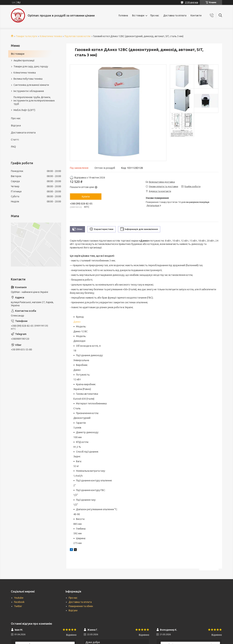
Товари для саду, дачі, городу (31, 66)
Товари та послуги (26, 36)
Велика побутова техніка (28, 79)
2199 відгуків (191, 2)
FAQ (13, 147)
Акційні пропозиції (24, 60)
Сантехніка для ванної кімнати (31, 85)
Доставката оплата (23, 132)
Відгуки (16, 125)
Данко (77, 322)
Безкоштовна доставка (162, 182)
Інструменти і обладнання (29, 91)
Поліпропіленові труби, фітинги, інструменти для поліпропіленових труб (34, 101)
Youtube (19, 598)
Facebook (19, 602)
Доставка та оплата (175, 15)
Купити (86, 197)
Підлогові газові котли (77, 36)
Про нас (155, 15)
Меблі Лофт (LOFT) (24, 110)
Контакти (196, 15)
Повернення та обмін (81, 606)
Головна (123, 15)
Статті (15, 140)
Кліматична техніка (51, 36)
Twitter (18, 606)
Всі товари (138, 15)
